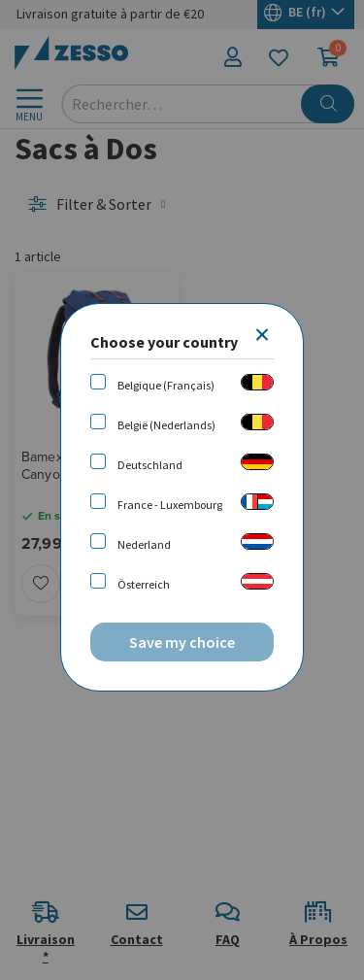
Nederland (144, 544)
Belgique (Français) (166, 385)
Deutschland (150, 465)
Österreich (144, 584)
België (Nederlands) (166, 425)
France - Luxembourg (170, 505)
